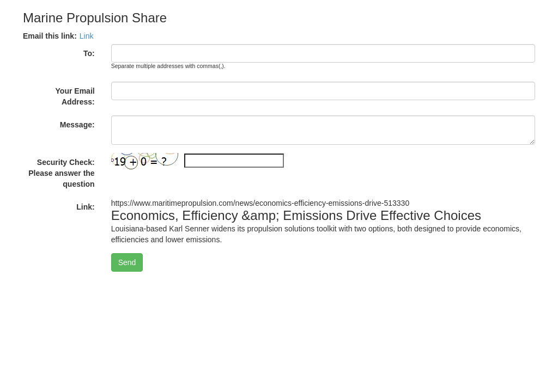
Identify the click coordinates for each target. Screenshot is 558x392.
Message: (77, 125)
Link (87, 36)
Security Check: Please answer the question (61, 173)
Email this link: (50, 36)
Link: (85, 207)
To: (89, 53)
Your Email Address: (75, 96)
